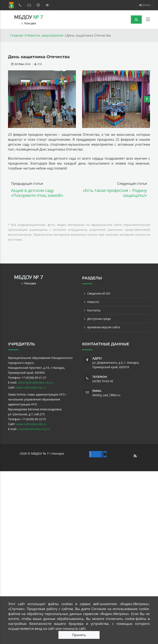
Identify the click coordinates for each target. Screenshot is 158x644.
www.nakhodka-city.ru (31, 387)
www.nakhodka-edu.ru (31, 424)
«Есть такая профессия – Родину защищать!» (115, 193)
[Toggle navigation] (148, 20)
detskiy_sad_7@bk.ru (106, 395)
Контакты (94, 310)
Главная (17, 35)
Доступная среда (99, 319)
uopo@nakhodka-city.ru (34, 429)
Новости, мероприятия (45, 35)
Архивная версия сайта (104, 327)
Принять (79, 635)
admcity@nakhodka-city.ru (35, 382)
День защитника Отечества (39, 57)
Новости (93, 302)
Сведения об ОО (99, 293)
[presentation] (11, 99)
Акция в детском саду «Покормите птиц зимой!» (37, 193)
